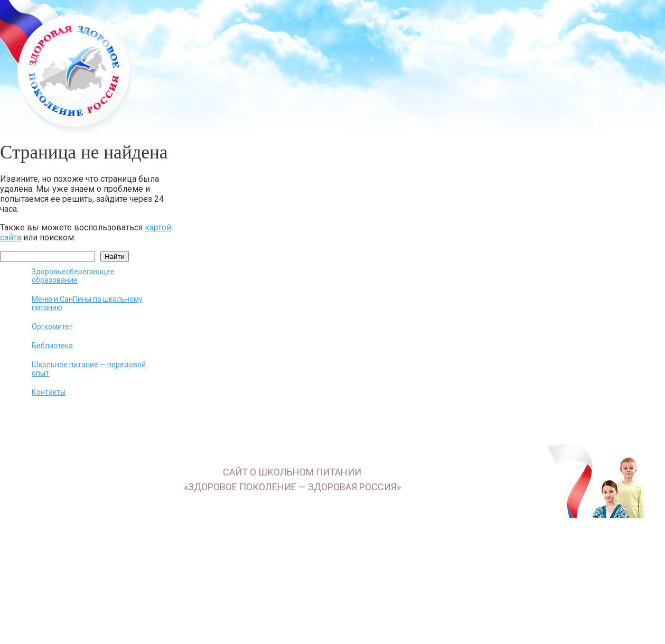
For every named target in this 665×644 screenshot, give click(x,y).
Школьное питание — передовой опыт (89, 369)
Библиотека (52, 346)
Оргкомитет (52, 326)
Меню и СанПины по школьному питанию (87, 303)
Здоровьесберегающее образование (73, 276)
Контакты (49, 392)
